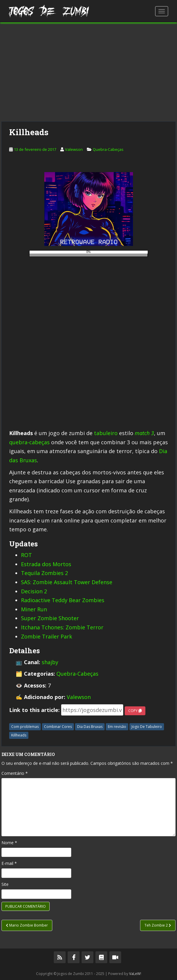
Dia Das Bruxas (90, 727)
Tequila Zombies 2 (44, 573)
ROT (26, 555)
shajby (50, 662)
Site (5, 884)
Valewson (74, 149)
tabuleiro (106, 433)
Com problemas (25, 727)
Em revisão (117, 727)
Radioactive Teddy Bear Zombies (63, 600)
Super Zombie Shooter (50, 618)
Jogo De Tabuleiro (147, 727)
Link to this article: (34, 710)
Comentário (15, 773)
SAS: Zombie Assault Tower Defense (67, 582)
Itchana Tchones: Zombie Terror (62, 627)
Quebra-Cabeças (108, 149)
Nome (9, 843)
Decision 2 (34, 591)
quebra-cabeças (29, 442)
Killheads (19, 735)
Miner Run (34, 609)
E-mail (9, 863)
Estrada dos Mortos (46, 564)
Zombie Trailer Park (47, 636)
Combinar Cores (58, 727)
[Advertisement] (88, 72)
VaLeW (135, 974)
